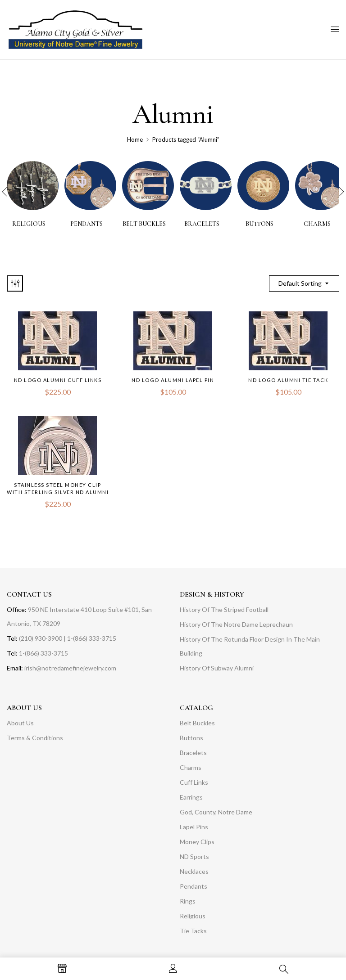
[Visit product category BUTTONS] (263, 187)
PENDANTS (86, 224)
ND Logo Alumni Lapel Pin (173, 380)
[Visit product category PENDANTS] (90, 187)
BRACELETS (202, 224)
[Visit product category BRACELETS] (206, 187)
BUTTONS (259, 224)
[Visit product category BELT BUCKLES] (148, 187)
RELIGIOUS (29, 224)
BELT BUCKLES (144, 224)
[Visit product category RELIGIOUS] (33, 187)
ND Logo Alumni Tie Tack (288, 380)
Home (135, 139)
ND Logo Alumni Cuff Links (58, 380)
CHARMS (317, 224)
